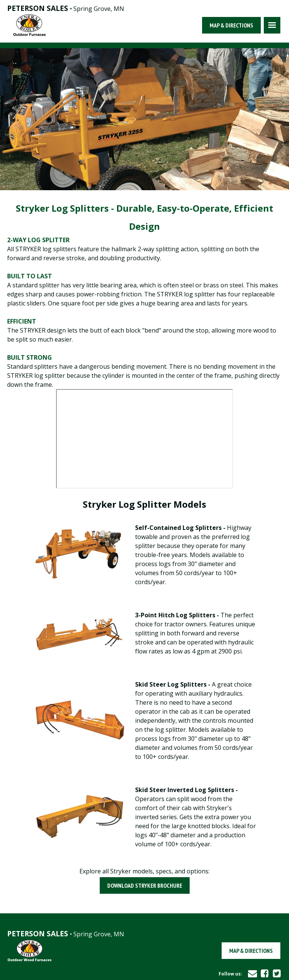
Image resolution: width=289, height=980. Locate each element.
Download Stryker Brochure (145, 885)
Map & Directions (231, 25)
